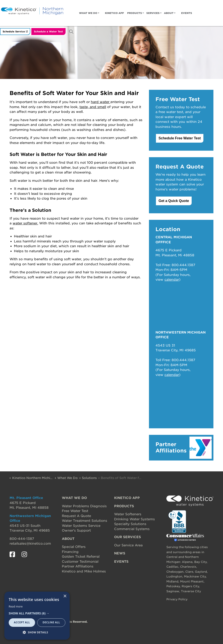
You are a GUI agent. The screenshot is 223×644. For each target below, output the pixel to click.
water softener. (25, 223)
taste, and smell (93, 107)
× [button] (65, 596)
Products (135, 13)
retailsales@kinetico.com (30, 544)
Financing (70, 552)
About (169, 13)
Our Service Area (128, 545)
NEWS (120, 553)
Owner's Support (76, 531)
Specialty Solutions (130, 524)
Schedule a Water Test (48, 32)
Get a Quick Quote (174, 201)
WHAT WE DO (74, 498)
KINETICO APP (127, 498)
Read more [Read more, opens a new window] (16, 606)
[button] (37, 613)
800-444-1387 (22, 539)
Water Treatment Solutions (84, 521)
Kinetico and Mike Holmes (84, 571)
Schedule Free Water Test (180, 138)
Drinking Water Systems (134, 519)
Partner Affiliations (78, 566)
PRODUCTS (124, 506)
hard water (101, 102)
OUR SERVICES (128, 537)
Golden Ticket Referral (81, 557)
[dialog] (37, 616)
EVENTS (121, 562)
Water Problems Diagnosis (84, 506)
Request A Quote (76, 516)
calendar (172, 280)
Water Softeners (128, 514)
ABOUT (68, 539)
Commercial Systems (132, 529)
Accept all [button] (22, 622)
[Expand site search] (71, 32)
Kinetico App (114, 13)
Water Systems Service (81, 526)
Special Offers (74, 547)
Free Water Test (75, 511)
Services (153, 13)
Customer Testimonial (80, 562)
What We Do (88, 13)
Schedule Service (15, 32)
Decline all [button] (51, 622)
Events (187, 13)
